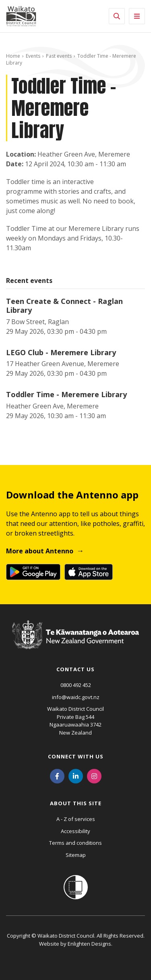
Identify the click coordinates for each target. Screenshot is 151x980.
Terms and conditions (75, 843)
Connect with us (76, 756)
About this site (76, 803)
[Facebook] (57, 775)
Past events (59, 56)
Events (33, 56)
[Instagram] (94, 775)
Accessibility (75, 831)
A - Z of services (76, 819)
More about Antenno (40, 551)
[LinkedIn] (76, 775)
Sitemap (76, 855)
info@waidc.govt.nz (76, 697)
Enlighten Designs (89, 944)
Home (13, 56)
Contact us (75, 669)
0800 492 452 (76, 685)
